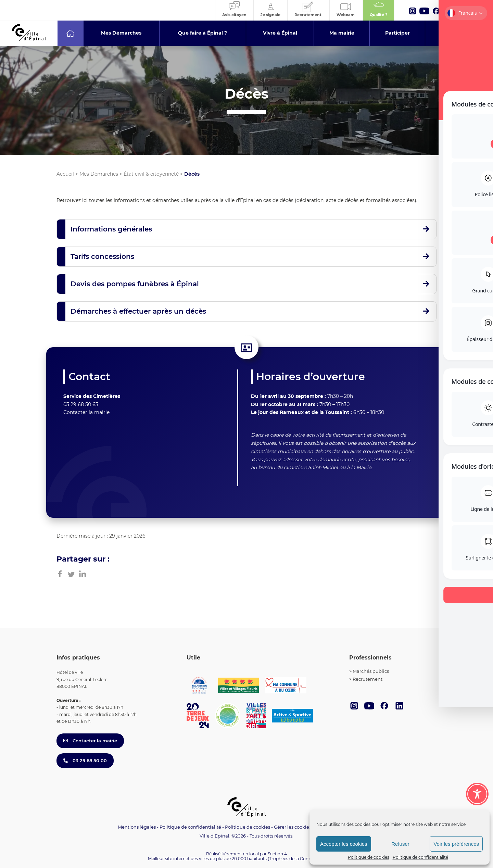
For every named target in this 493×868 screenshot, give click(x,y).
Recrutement (368, 679)
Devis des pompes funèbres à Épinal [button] (135, 284)
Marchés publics (371, 671)
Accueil (65, 174)
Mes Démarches (99, 174)
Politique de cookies (369, 857)
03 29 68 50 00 (85, 760)
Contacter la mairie (86, 412)
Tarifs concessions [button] (102, 256)
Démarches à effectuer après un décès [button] (138, 311)
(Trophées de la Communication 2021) (307, 859)
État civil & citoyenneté (151, 174)
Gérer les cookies (293, 827)
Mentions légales (137, 827)
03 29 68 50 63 (81, 404)
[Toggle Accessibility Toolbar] (477, 794)
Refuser (400, 844)
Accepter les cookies (344, 844)
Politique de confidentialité (420, 857)
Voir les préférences (456, 844)
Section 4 (277, 854)
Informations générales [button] (111, 229)
